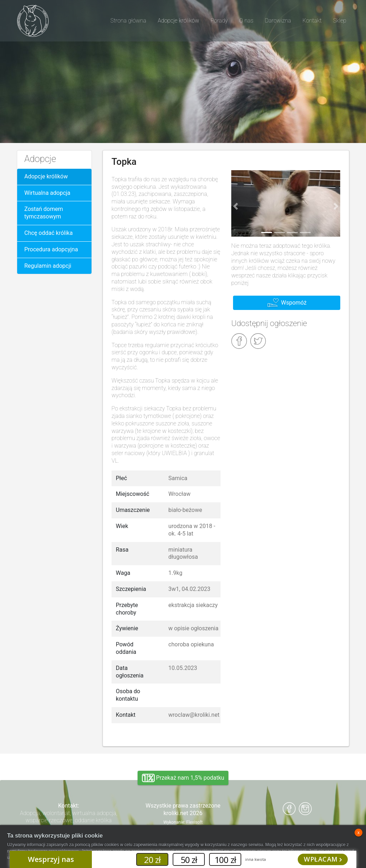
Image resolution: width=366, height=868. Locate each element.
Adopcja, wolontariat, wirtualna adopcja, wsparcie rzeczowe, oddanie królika (69, 817)
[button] (236, 206)
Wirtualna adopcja (47, 193)
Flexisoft (194, 822)
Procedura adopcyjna (51, 249)
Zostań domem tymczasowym (44, 213)
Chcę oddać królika (48, 233)
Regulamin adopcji (48, 266)
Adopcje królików (46, 176)
